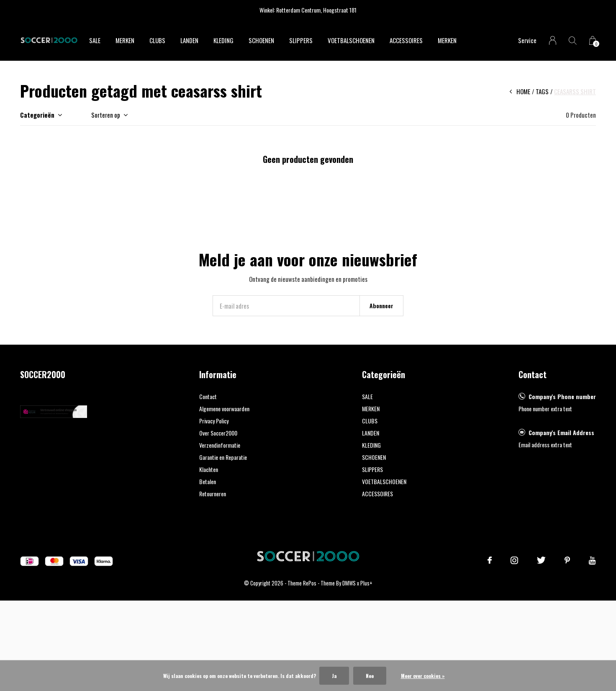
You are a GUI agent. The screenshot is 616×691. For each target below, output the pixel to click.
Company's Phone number (562, 396)
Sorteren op (106, 115)
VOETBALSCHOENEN (351, 40)
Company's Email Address (561, 432)
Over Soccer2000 (218, 433)
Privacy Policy (214, 421)
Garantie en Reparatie (223, 457)
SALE (95, 40)
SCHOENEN (261, 40)
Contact (208, 396)
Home (523, 91)
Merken (447, 40)
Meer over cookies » (423, 676)
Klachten (209, 469)
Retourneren (213, 494)
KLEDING (223, 40)
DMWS (349, 583)
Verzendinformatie (220, 445)
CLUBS (157, 40)
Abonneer (381, 306)
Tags (542, 91)
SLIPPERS (301, 40)
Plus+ (366, 583)
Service (527, 40)
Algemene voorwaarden (224, 409)
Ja (334, 676)
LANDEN (189, 40)
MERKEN (125, 40)
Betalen (208, 481)
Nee (370, 676)
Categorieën (37, 115)
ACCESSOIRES (406, 40)
